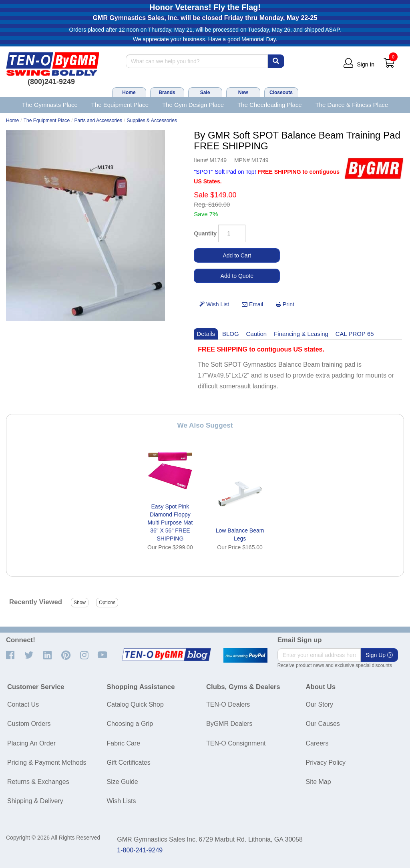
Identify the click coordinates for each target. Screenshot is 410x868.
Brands (167, 92)
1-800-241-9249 (140, 850)
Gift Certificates (129, 763)
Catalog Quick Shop (135, 704)
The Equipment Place (120, 105)
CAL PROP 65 (355, 334)
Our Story (320, 704)
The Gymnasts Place (50, 105)
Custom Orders (29, 724)
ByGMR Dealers (229, 724)
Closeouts (281, 92)
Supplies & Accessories (152, 121)
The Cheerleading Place (270, 105)
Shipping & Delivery (35, 801)
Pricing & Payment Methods (47, 763)
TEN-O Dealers (228, 704)
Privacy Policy (326, 763)
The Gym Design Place (193, 105)
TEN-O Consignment (236, 743)
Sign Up (379, 655)
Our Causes (323, 724)
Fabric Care (124, 743)
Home (129, 92)
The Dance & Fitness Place (352, 105)
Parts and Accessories (98, 121)
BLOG (231, 334)
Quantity (205, 233)
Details (206, 334)
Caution (257, 334)
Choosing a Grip (130, 724)
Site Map (319, 782)
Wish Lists (122, 801)
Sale (205, 92)
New (243, 92)
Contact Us (23, 704)
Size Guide (123, 782)
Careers (317, 743)
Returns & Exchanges (38, 782)
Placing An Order (31, 743)
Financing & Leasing (301, 334)
